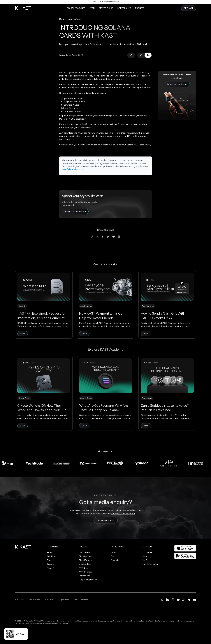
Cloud (113, 552)
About (50, 552)
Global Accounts (76, 8)
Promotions (116, 560)
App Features (86, 314)
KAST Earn (84, 568)
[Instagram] (173, 600)
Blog (49, 560)
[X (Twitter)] (162, 600)
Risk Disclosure (34, 600)
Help (145, 556)
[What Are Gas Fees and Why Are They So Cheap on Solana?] (106, 401)
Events (114, 556)
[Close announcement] (194, 2)
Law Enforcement (150, 564)
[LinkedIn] (167, 600)
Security (22, 314)
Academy (51, 556)
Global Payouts (85, 560)
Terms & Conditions (81, 600)
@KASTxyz (80, 145)
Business (140, 8)
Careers (50, 564)
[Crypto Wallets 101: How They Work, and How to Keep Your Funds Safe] (44, 401)
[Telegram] (189, 600)
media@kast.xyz (133, 518)
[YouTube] (178, 600)
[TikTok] (184, 600)
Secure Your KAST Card (75, 211)
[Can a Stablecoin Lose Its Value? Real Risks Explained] (167, 401)
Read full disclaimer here (73, 169)
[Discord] (194, 600)
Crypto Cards (106, 8)
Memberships (124, 8)
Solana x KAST (85, 576)
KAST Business (85, 572)
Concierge (147, 552)
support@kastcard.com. (123, 521)
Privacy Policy (49, 600)
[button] (131, 55)
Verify (145, 560)
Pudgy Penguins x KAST (89, 580)
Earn (92, 8)
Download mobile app (177, 84)
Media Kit (51, 568)
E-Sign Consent (64, 600)
